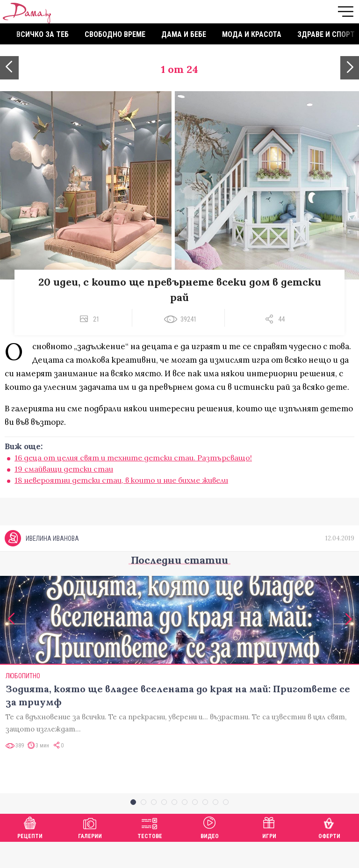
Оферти (329, 852)
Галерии (90, 852)
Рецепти (30, 852)
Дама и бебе (184, 34)
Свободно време (115, 34)
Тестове (150, 852)
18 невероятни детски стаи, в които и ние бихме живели (121, 480)
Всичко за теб (43, 34)
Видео (210, 852)
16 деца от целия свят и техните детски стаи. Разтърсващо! (133, 458)
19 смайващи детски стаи (64, 469)
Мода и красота (252, 34)
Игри (269, 852)
